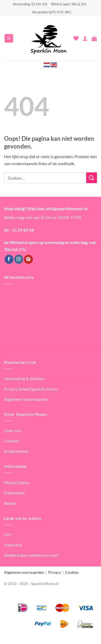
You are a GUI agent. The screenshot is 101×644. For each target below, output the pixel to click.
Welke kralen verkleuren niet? (31, 555)
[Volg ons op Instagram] (19, 259)
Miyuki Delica (17, 482)
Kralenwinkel (16, 451)
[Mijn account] (85, 38)
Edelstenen (14, 493)
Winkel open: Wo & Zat (69, 4)
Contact (12, 441)
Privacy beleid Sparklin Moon (31, 389)
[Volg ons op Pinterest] (28, 259)
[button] (9, 38)
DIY (8, 534)
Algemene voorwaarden (24, 572)
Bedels (10, 503)
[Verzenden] (92, 178)
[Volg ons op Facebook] (9, 259)
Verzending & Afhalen (24, 378)
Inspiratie (13, 545)
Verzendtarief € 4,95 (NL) (52, 12)
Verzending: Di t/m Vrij (30, 4)
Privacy (55, 572)
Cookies (72, 572)
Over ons (13, 430)
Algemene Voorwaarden (26, 399)
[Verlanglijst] (76, 38)
